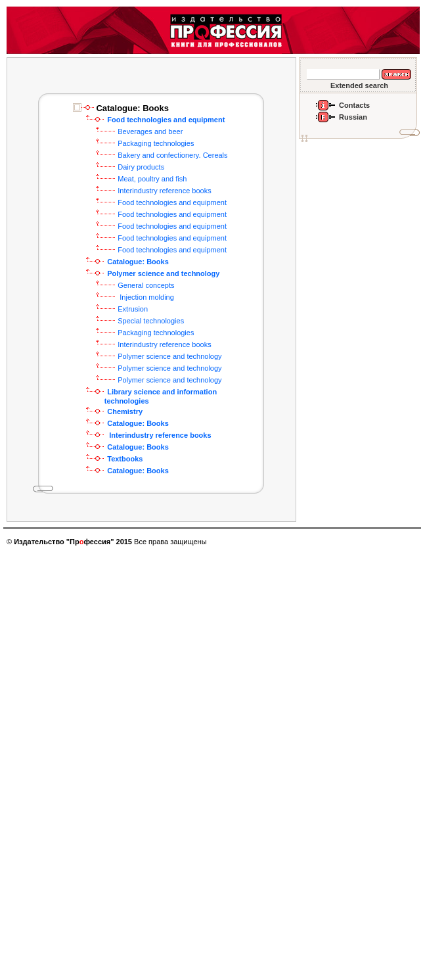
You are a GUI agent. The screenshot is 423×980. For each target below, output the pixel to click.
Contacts (354, 105)
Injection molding (146, 297)
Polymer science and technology (169, 356)
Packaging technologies (156, 143)
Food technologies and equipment (172, 202)
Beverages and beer (150, 131)
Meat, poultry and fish (152, 179)
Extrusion (133, 309)
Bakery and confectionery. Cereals (172, 155)
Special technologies (151, 321)
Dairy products (141, 167)
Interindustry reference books (164, 191)
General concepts (146, 285)
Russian (353, 117)
